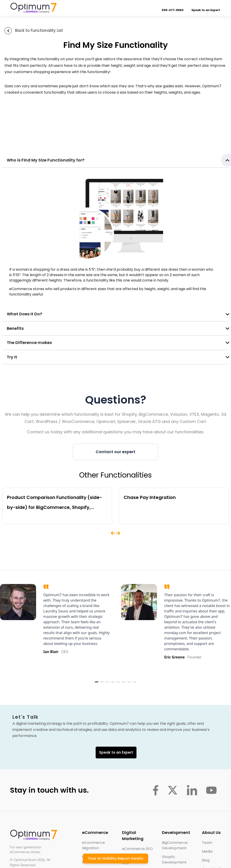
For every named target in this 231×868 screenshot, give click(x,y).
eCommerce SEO (137, 849)
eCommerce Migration (94, 845)
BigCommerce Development (175, 845)
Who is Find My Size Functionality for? (46, 160)
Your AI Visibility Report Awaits (116, 858)
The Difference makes (29, 343)
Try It (12, 357)
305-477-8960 (169, 10)
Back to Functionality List (39, 30)
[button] (115, 160)
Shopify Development (174, 860)
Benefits (15, 328)
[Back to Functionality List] (8, 31)
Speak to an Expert (202, 10)
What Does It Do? (24, 314)
